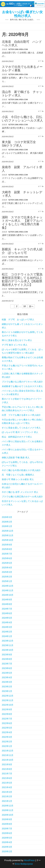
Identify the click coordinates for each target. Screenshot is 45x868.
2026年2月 (7, 522)
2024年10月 (8, 595)
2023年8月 (7, 659)
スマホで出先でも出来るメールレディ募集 (22, 69)
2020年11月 (8, 810)
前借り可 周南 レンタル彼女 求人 (18, 479)
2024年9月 (7, 600)
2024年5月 (7, 618)
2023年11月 (8, 645)
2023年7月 (7, 664)
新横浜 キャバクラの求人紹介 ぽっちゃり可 (22, 251)
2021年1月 (7, 801)
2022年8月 (7, 714)
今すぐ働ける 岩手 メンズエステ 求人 (20, 492)
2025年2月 (7, 577)
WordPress (29, 860)
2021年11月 (8, 755)
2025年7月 (7, 554)
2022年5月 (7, 728)
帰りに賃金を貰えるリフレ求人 (17, 340)
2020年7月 (7, 829)
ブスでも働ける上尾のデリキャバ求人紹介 (22, 382)
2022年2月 (7, 742)
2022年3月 (7, 737)
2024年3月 (7, 627)
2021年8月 (7, 769)
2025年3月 (7, 572)
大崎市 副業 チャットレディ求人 (22, 194)
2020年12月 (8, 806)
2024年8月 (7, 604)
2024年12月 (8, 586)
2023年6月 (7, 668)
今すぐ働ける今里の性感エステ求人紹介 (21, 470)
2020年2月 (7, 852)
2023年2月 (7, 687)
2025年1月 (7, 581)
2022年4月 (7, 732)
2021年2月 (7, 797)
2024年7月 (7, 609)
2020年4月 (7, 842)
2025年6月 (7, 558)
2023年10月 (8, 650)
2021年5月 (7, 783)
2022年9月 (7, 709)
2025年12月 (8, 531)
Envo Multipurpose (24, 864)
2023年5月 (7, 673)
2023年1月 (7, 691)
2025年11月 (8, 535)
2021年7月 (7, 774)
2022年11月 (8, 700)
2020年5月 (7, 838)
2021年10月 (8, 760)
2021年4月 (7, 787)
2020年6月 (7, 833)
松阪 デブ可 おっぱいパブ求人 (18, 320)
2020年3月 (7, 847)
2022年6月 (7, 723)
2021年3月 (7, 792)
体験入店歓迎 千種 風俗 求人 (16, 458)
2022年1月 (7, 746)
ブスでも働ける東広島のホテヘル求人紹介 (22, 497)
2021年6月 (7, 778)
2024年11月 (8, 591)
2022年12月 (8, 696)
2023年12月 (8, 641)
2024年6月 (7, 613)
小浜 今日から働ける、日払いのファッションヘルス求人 (22, 119)
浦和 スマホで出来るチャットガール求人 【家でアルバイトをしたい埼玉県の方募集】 (22, 222)
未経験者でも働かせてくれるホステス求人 (22, 386)
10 (25, 306)
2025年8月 (7, 549)
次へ (31, 306)
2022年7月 (7, 719)
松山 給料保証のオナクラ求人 (17, 437)
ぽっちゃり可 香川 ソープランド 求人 (20, 432)
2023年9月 (7, 655)
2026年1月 (7, 526)
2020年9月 (7, 819)
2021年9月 (7, 765)
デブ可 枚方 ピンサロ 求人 (15, 345)
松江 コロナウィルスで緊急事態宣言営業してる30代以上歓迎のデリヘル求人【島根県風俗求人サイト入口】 (22, 280)
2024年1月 (7, 636)
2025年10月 (8, 540)
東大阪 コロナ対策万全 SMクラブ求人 (20, 144)
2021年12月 (8, 751)
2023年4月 (7, 678)
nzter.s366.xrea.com (18, 49)
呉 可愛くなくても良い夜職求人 (18, 475)
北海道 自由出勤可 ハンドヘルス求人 (22, 43)
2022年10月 (8, 705)
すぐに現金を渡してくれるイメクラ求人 (21, 428)
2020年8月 (7, 824)
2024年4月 (7, 622)
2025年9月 (7, 545)
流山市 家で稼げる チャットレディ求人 (22, 94)
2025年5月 (7, 563)
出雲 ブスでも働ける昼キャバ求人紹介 (21, 415)
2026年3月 (7, 517)
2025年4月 (7, 568)
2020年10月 (8, 815)
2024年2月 (7, 632)
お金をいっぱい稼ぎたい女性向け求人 (22, 14)
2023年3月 (7, 682)
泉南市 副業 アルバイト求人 (22, 169)
